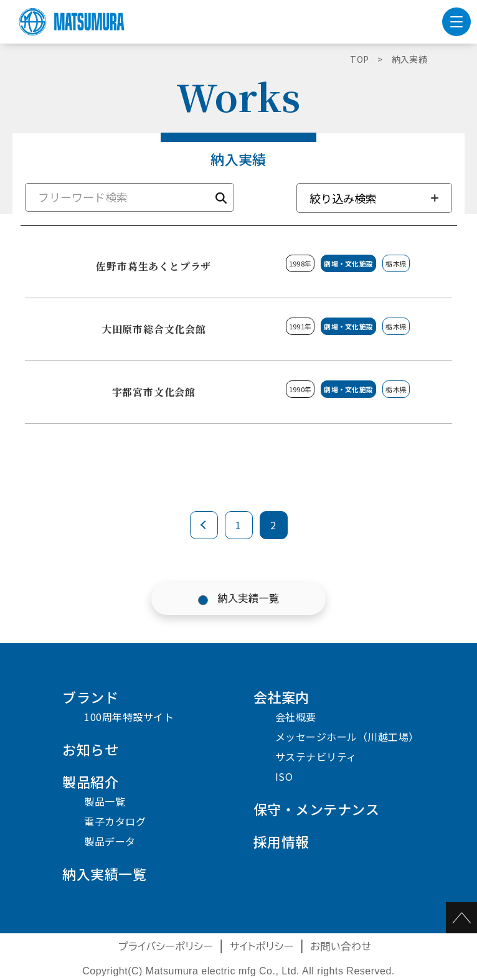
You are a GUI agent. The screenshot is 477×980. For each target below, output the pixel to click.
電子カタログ (115, 821)
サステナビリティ (316, 756)
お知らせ (90, 749)
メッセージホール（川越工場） (347, 737)
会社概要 (296, 717)
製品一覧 (105, 801)
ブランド (90, 697)
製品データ (110, 841)
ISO (284, 776)
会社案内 (281, 697)
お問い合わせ (341, 947)
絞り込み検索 (343, 198)
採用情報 (281, 841)
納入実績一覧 (249, 599)
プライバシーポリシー (166, 947)
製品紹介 (90, 781)
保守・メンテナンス (317, 809)
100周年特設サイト (129, 717)
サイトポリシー (262, 947)
